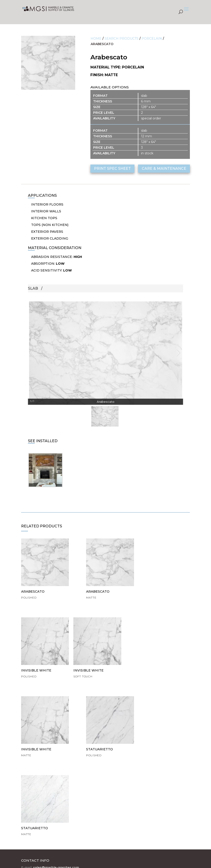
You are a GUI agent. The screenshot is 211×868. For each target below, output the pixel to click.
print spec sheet (112, 169)
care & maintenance (164, 169)
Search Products (122, 39)
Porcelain (152, 39)
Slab (33, 288)
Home (96, 39)
